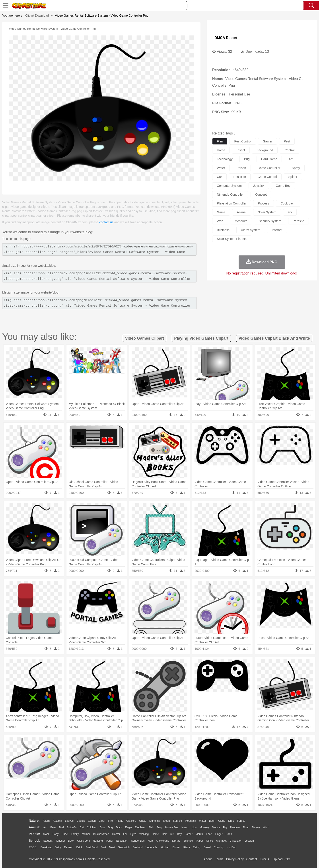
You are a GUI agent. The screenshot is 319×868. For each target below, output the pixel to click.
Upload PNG (281, 859)
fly (290, 212)
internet (277, 230)
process (264, 203)
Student (48, 841)
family (75, 834)
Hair (164, 834)
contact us (106, 222)
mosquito (241, 221)
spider (293, 177)
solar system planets (232, 239)
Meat (112, 847)
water (221, 168)
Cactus (81, 821)
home (221, 150)
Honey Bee (172, 827)
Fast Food (91, 847)
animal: (34, 827)
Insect (185, 827)
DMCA (265, 859)
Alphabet (221, 841)
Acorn (46, 821)
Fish (151, 827)
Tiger (246, 827)
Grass (143, 821)
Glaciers (131, 821)
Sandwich (124, 847)
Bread (207, 847)
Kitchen (165, 847)
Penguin (235, 827)
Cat (82, 827)
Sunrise (178, 821)
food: (33, 847)
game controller (269, 168)
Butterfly (72, 827)
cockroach (288, 203)
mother (86, 834)
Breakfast (46, 847)
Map (150, 841)
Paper (199, 841)
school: (34, 841)
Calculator (236, 841)
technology (225, 159)
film (220, 141)
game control (267, 177)
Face (209, 834)
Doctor (116, 834)
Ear (125, 834)
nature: (34, 821)
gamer (267, 141)
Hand (229, 834)
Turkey (256, 827)
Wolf (266, 827)
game (221, 212)
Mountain (190, 821)
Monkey (204, 827)
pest (287, 141)
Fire (110, 821)
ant (291, 159)
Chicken (92, 827)
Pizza (187, 847)
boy (180, 834)
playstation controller (232, 203)
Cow (102, 827)
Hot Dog (231, 847)
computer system (229, 186)
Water (202, 821)
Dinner (176, 847)
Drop (231, 821)
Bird (61, 827)
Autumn (57, 821)
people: (34, 834)
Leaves (69, 821)
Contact (252, 859)
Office (209, 841)
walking (144, 834)
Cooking (219, 847)
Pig (225, 827)
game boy (283, 186)
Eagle (128, 827)
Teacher (60, 841)
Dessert (69, 847)
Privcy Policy (235, 859)
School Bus (138, 841)
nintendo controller (230, 195)
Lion (194, 827)
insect (241, 150)
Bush (212, 821)
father (189, 834)
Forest (241, 821)
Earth (102, 821)
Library (176, 841)
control (289, 150)
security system (270, 221)
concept (261, 195)
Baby (55, 834)
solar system (267, 212)
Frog (159, 827)
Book (71, 841)
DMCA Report (226, 38)
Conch (92, 821)
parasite (299, 221)
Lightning (155, 821)
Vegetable (151, 847)
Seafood (138, 847)
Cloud (222, 821)
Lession (249, 841)
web (220, 221)
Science (188, 841)
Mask (46, 834)
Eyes (133, 834)
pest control (243, 141)
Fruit (103, 847)
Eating (197, 847)
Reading (98, 841)
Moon (167, 821)
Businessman (101, 834)
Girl (172, 834)
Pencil (110, 841)
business (223, 230)
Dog (110, 827)
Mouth (199, 834)
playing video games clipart (201, 338)
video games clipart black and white (274, 338)
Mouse (216, 827)
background (265, 150)
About (208, 859)
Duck (119, 827)
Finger (219, 834)
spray (296, 168)
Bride (65, 834)
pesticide (240, 177)
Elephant (140, 827)
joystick (259, 186)
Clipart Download (37, 16)
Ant (45, 827)
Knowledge (162, 841)
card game (269, 159)
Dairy (58, 847)
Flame (120, 821)
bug (247, 159)
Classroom (83, 841)
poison (241, 168)
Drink (80, 847)
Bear (53, 827)
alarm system (251, 230)
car (219, 177)
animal (242, 212)
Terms (219, 859)
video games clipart (145, 338)
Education (122, 841)
